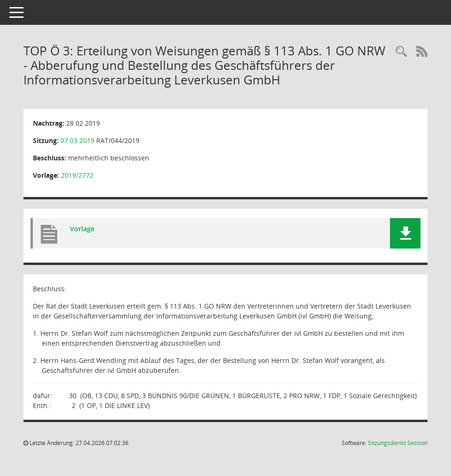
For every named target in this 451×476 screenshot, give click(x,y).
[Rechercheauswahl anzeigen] (401, 52)
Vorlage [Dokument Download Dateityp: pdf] (82, 229)
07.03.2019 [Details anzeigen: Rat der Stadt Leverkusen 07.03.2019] (77, 140)
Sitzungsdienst (398, 443)
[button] (405, 233)
